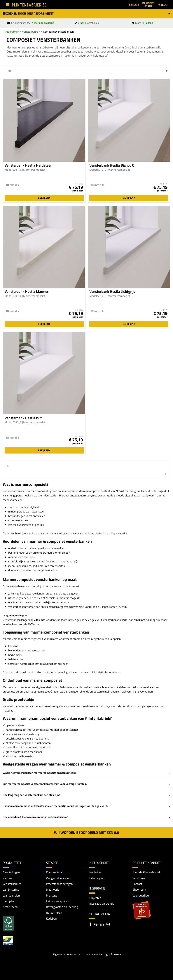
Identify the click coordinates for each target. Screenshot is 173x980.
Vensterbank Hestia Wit (23, 418)
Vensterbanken (31, 32)
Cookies (116, 954)
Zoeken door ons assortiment (86, 13)
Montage (52, 896)
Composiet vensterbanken (58, 32)
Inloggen (148, 4)
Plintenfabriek (11, 32)
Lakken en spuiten (58, 901)
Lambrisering (11, 890)
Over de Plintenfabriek (147, 872)
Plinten (7, 878)
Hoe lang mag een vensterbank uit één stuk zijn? (31, 795)
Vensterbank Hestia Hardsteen (28, 165)
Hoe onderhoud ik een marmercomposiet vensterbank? (36, 817)
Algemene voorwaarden (67, 954)
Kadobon (51, 919)
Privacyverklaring (97, 954)
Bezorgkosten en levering (62, 907)
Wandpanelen (11, 896)
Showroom (139, 890)
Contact (137, 884)
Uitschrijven (97, 878)
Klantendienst (55, 872)
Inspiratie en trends (102, 904)
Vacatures (139, 878)
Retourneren (54, 913)
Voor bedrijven (141, 896)
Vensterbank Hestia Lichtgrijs (112, 292)
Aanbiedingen (11, 872)
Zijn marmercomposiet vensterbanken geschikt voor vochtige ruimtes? (45, 784)
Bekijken (44, 198)
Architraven (10, 907)
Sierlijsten (9, 901)
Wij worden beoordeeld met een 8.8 (86, 832)
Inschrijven (96, 872)
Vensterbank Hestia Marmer (27, 292)
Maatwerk (52, 890)
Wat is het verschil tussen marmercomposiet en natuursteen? (39, 773)
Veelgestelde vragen (59, 878)
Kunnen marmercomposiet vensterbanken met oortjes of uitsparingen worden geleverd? (56, 806)
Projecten (95, 898)
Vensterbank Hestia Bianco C (112, 165)
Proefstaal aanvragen (59, 884)
